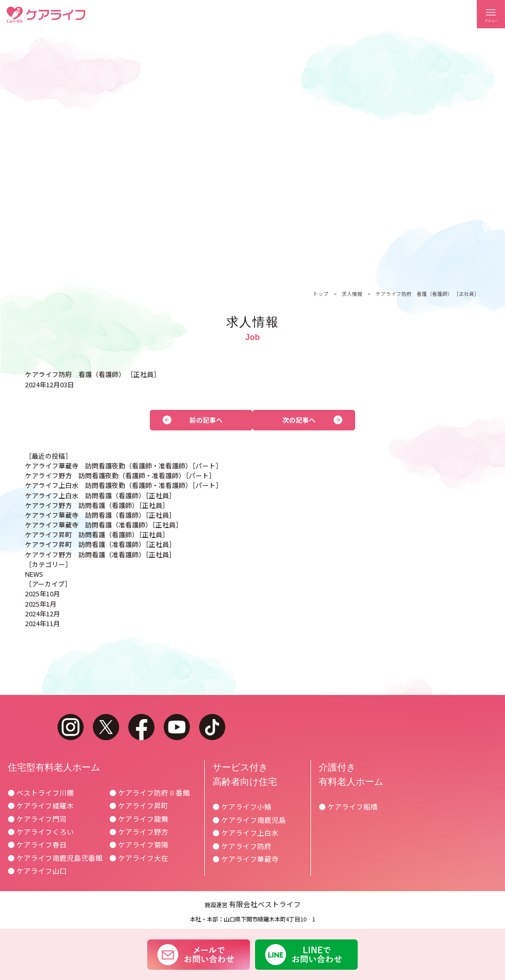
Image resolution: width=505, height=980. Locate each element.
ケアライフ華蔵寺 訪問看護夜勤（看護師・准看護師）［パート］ (124, 466)
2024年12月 (43, 614)
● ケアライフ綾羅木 (41, 805)
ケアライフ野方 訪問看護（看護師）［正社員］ (97, 505)
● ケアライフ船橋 (348, 806)
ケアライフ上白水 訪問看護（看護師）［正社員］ (100, 495)
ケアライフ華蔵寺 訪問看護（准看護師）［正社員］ (104, 525)
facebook (141, 727)
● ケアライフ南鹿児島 (249, 820)
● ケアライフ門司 (37, 819)
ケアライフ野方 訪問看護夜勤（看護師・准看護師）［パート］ (120, 475)
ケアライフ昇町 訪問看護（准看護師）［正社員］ (100, 544)
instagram (71, 727)
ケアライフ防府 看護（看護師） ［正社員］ (428, 294)
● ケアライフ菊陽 (139, 844)
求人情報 (352, 294)
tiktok (212, 727)
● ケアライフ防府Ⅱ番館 (150, 793)
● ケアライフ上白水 (246, 833)
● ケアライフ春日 (37, 844)
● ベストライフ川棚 (41, 793)
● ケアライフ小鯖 (242, 806)
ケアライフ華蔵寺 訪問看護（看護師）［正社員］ (100, 515)
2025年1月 (41, 604)
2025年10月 (43, 593)
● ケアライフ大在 (139, 858)
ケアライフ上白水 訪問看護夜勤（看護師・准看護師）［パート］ (124, 485)
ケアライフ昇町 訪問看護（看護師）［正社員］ (97, 534)
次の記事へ (299, 420)
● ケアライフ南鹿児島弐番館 (55, 858)
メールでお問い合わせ (199, 954)
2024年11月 (43, 623)
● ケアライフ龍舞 (139, 819)
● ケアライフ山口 (37, 871)
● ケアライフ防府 (242, 846)
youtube (177, 727)
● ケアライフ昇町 (139, 805)
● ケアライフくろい (41, 832)
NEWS (34, 574)
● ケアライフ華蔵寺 (246, 859)
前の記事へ (206, 420)
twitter (106, 727)
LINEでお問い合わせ (306, 954)
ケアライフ (46, 15)
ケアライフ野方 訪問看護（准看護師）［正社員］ (100, 554)
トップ (321, 294)
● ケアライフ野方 (139, 832)
